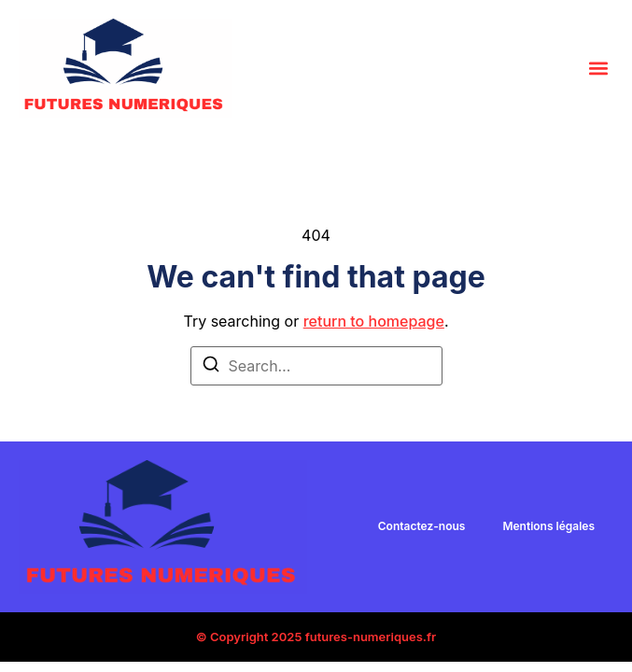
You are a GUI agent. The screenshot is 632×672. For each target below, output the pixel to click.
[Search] (211, 367)
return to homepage (374, 321)
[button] (598, 68)
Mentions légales (548, 526)
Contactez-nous (422, 526)
